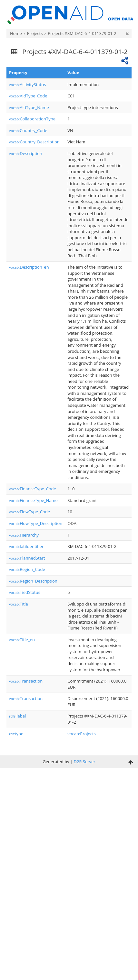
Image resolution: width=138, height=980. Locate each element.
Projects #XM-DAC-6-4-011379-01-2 (82, 33)
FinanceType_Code (33, 489)
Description (26, 153)
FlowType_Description (36, 523)
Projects (35, 33)
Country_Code (28, 130)
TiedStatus (25, 592)
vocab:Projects (82, 734)
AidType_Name (29, 107)
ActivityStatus (27, 84)
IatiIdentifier (26, 546)
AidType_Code (28, 96)
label (17, 716)
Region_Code (27, 569)
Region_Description (33, 581)
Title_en (22, 640)
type (16, 734)
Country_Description (34, 142)
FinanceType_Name (33, 500)
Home (16, 33)
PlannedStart (27, 558)
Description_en (29, 267)
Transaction (26, 681)
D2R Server (85, 762)
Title (19, 604)
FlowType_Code (30, 512)
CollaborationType (32, 119)
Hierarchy (24, 535)
